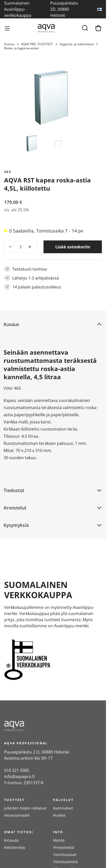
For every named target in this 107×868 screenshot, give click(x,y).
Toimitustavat (65, 855)
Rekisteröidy (15, 847)
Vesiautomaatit (17, 815)
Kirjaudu (12, 840)
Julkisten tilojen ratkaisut (25, 808)
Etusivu (9, 44)
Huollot (59, 815)
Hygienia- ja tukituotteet (77, 44)
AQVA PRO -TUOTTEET (37, 44)
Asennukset (63, 808)
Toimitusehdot (65, 862)
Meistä (59, 840)
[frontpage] (50, 726)
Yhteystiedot (64, 847)
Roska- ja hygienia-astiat (21, 48)
